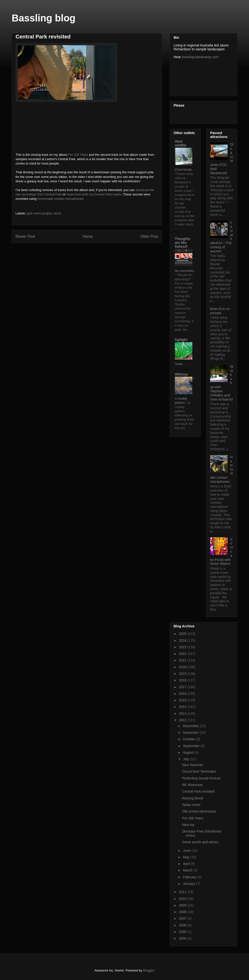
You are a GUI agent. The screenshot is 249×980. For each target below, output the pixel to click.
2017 (183, 687)
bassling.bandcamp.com (200, 57)
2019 (183, 674)
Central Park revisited (198, 791)
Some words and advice (200, 842)
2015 (183, 700)
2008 (183, 912)
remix (57, 213)
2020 (183, 667)
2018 (183, 680)
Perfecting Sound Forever (202, 778)
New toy (188, 825)
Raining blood (193, 798)
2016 (183, 694)
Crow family (184, 169)
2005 (183, 932)
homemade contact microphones (60, 199)
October (189, 739)
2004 (183, 938)
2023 (183, 647)
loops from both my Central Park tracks (94, 194)
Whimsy (181, 374)
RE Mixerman (192, 785)
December (191, 726)
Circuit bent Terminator (199, 771)
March (188, 870)
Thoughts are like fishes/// (183, 243)
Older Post (149, 236)
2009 (183, 905)
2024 (183, 641)
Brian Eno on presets (220, 311)
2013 (183, 714)
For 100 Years (78, 155)
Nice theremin (193, 765)
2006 (183, 925)
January (189, 884)
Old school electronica (199, 811)
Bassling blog (44, 18)
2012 (183, 720)
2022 (183, 654)
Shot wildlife (181, 143)
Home (88, 236)
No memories (184, 271)
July (186, 759)
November (191, 733)
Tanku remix (191, 805)
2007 (183, 918)
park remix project (39, 213)
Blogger (148, 970)
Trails (179, 364)
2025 (183, 634)
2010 (183, 899)
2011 (183, 892)
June (187, 851)
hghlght (181, 340)
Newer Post (25, 236)
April (187, 864)
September (192, 746)
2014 (183, 707)
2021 (183, 660)
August (189, 752)
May (187, 857)
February (190, 877)
